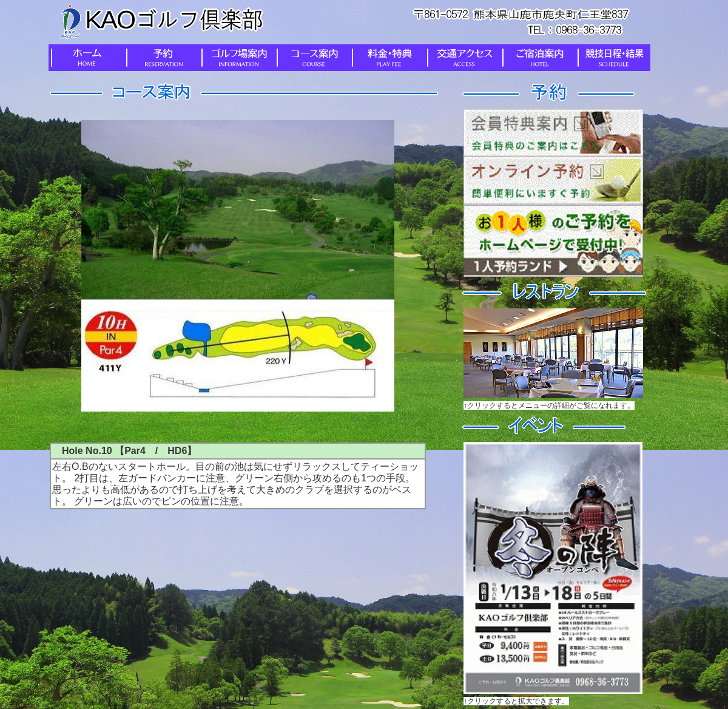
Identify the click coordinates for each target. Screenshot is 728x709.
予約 (161, 58)
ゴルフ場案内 (237, 58)
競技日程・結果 (613, 58)
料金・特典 (387, 58)
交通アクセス (462, 58)
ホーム (86, 58)
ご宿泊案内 (538, 58)
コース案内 (312, 58)
